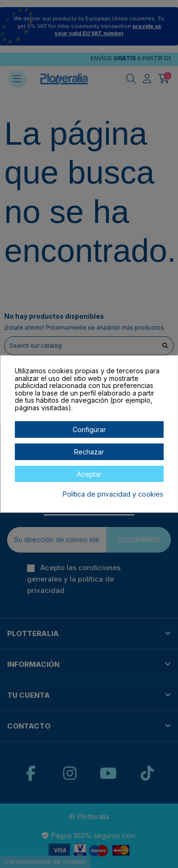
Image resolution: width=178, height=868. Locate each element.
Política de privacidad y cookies (113, 494)
